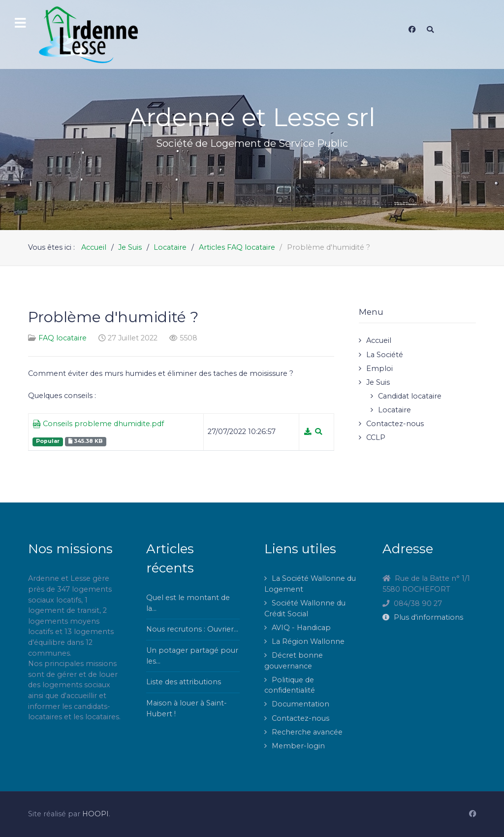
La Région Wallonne (308, 641)
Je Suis (378, 382)
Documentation (300, 704)
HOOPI (95, 814)
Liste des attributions (184, 682)
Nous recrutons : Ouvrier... (192, 629)
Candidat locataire (410, 396)
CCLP (376, 437)
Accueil (379, 340)
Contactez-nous (395, 424)
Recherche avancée (307, 732)
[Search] (430, 30)
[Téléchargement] (309, 432)
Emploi (379, 368)
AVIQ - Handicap (301, 628)
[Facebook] (412, 30)
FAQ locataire (63, 338)
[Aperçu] (318, 432)
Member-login (298, 746)
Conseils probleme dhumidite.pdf (98, 424)
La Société (385, 355)
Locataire (394, 410)
